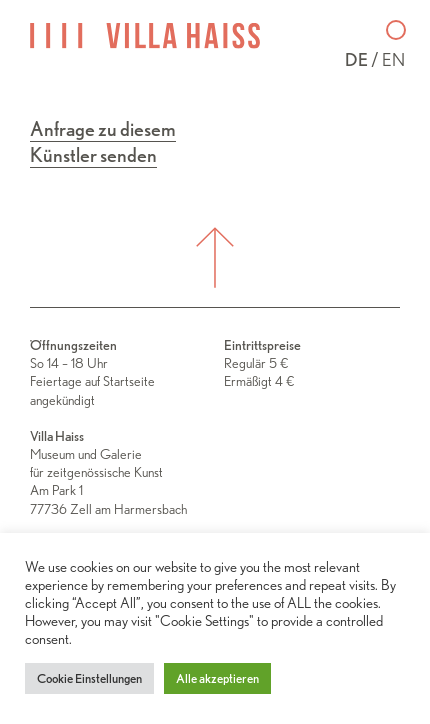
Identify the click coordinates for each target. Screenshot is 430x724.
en (393, 59)
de (356, 59)
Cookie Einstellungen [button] (89, 678)
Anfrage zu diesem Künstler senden (103, 142)
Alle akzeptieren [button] (217, 678)
